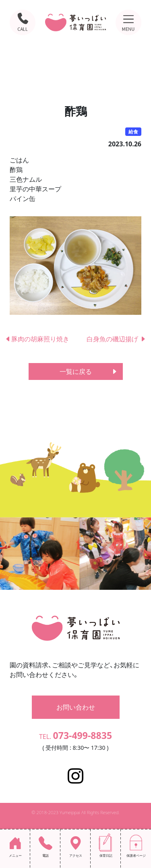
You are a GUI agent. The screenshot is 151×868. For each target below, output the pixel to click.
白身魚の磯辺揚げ (116, 339)
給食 (133, 132)
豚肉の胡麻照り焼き (40, 339)
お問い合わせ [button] (76, 707)
